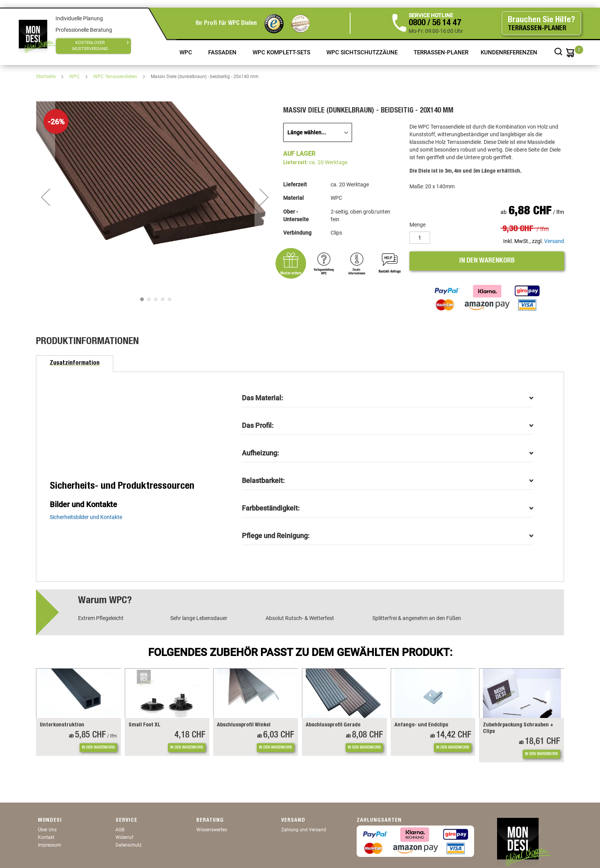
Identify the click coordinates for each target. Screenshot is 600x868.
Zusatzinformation (75, 364)
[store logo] (37, 36)
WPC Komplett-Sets (282, 52)
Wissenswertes (212, 830)
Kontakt (46, 837)
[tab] (75, 364)
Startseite (46, 77)
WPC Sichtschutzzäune (363, 52)
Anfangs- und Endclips (421, 725)
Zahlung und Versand (304, 830)
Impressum (50, 845)
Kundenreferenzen (510, 52)
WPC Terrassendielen (116, 77)
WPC (187, 52)
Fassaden (223, 52)
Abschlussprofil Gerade (333, 725)
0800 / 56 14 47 (435, 23)
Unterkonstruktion (62, 725)
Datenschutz (129, 845)
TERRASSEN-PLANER (441, 52)
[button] (46, 197)
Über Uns (47, 830)
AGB (120, 830)
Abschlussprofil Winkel (244, 725)
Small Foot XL (144, 725)
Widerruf (124, 837)
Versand (554, 241)
